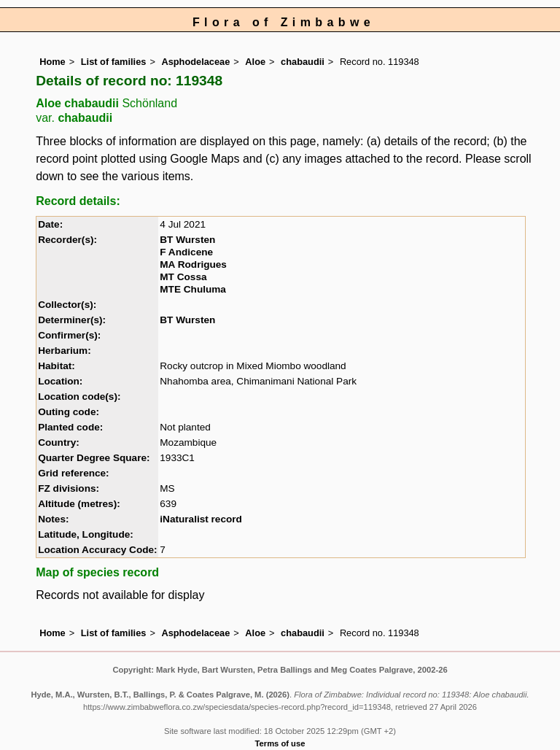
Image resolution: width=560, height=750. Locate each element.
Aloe (255, 62)
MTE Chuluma (193, 289)
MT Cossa (183, 277)
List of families (114, 62)
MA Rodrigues (193, 264)
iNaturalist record (201, 519)
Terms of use (280, 743)
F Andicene (186, 252)
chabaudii (303, 62)
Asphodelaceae (195, 62)
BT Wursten (187, 240)
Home (52, 62)
